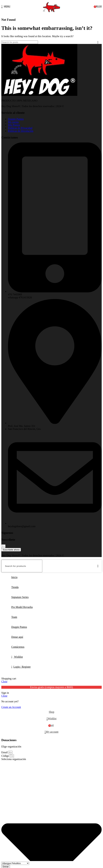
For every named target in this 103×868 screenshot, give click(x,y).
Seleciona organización (14, 759)
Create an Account (11, 707)
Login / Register (22, 667)
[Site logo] (51, 12)
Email (5, 752)
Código (6, 756)
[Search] (20, 42)
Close (4, 682)
